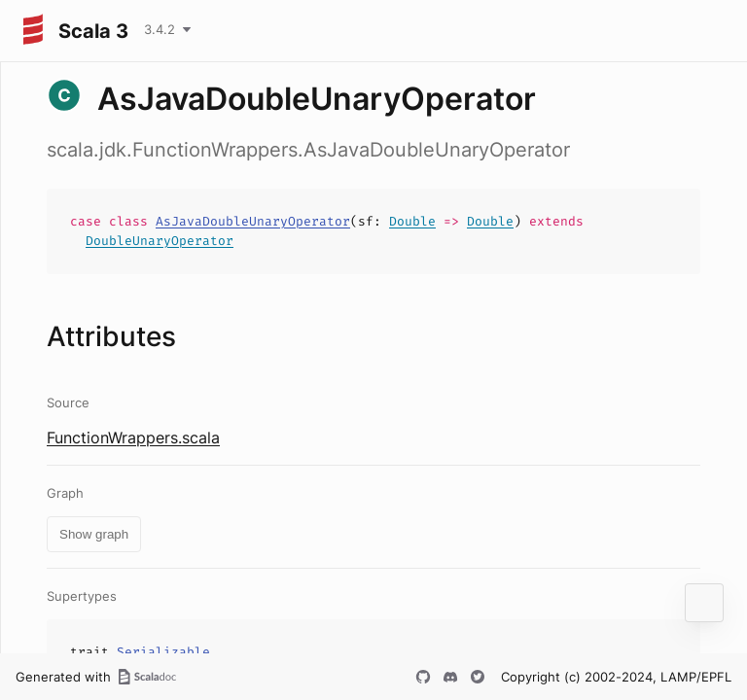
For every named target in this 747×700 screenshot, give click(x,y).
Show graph (94, 534)
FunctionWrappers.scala (133, 437)
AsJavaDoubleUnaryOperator (253, 221)
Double (412, 221)
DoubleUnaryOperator (160, 241)
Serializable (163, 652)
